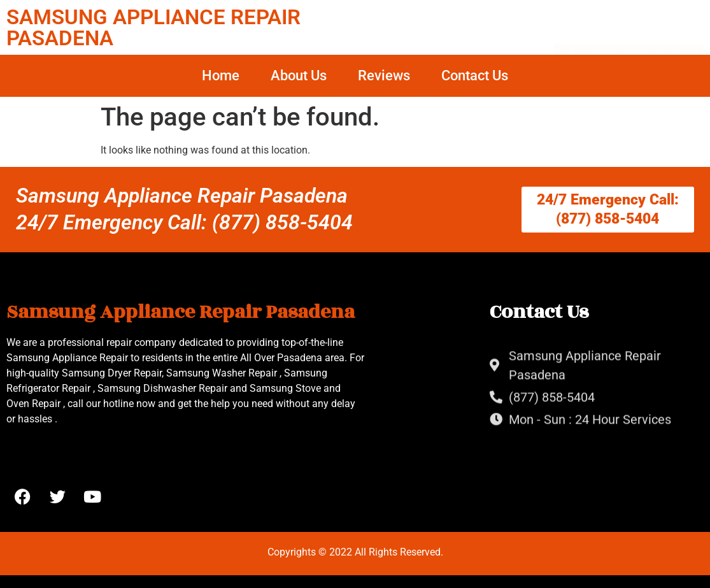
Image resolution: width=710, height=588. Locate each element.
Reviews (384, 75)
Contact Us (475, 75)
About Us (299, 75)
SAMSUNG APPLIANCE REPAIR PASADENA (153, 27)
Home (221, 75)
